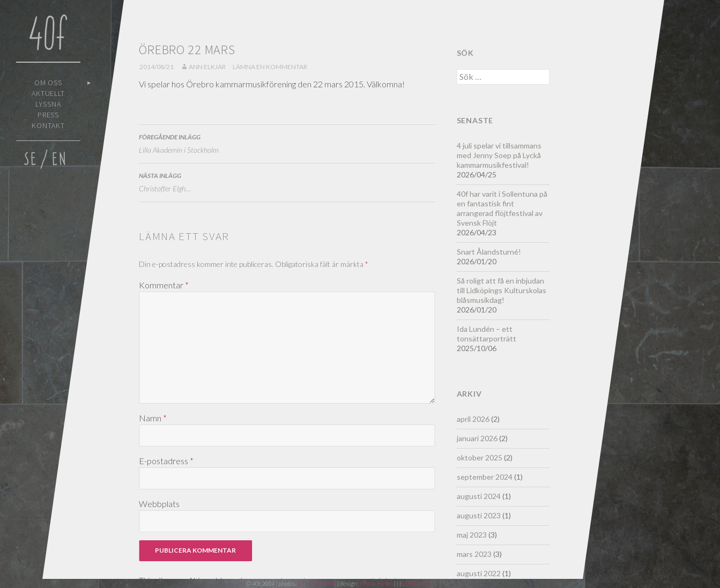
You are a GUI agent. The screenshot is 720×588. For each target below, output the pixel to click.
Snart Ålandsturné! (489, 252)
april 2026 (473, 419)
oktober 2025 (480, 457)
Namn (153, 418)
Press (49, 115)
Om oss (49, 83)
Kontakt (48, 125)
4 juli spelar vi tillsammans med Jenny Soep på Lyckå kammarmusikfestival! (499, 155)
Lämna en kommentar (270, 67)
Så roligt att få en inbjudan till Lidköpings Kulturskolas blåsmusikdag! (502, 290)
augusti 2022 (479, 573)
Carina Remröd (317, 583)
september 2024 (485, 477)
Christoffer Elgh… (287, 181)
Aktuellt (49, 93)
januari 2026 (477, 438)
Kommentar (164, 285)
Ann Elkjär (207, 67)
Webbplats (159, 504)
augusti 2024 (479, 496)
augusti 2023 (479, 515)
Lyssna (48, 104)
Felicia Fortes (377, 583)
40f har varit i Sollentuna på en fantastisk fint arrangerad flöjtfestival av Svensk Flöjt (502, 208)
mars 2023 (474, 554)
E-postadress (166, 461)
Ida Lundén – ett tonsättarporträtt (487, 334)
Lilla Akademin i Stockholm (287, 143)
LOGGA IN (416, 583)
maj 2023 (472, 535)
